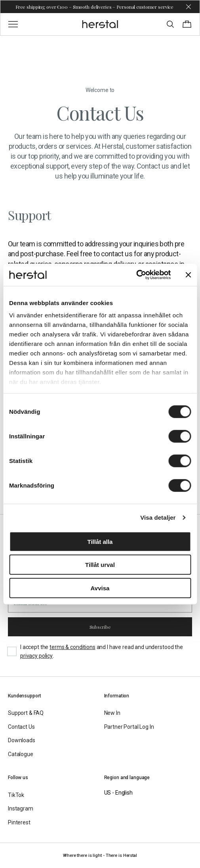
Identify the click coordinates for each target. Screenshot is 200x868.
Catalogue (21, 754)
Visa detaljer (158, 518)
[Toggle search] (170, 24)
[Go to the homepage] (100, 24)
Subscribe (100, 627)
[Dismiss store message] (189, 7)
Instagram (21, 808)
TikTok (16, 795)
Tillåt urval (100, 565)
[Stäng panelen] (188, 275)
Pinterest (19, 822)
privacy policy (36, 656)
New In (112, 713)
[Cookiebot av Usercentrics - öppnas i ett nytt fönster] (136, 275)
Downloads (22, 740)
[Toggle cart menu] (187, 24)
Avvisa (100, 588)
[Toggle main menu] (13, 24)
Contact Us (21, 727)
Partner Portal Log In (129, 727)
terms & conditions (72, 647)
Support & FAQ (26, 713)
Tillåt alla (100, 541)
